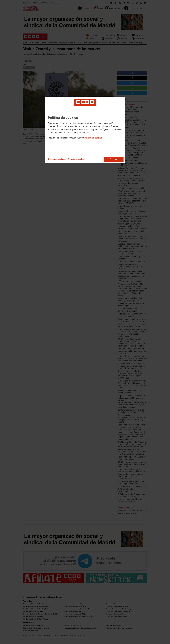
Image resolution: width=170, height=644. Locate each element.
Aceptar (114, 159)
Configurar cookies (76, 159)
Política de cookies (93, 138)
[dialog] (85, 130)
